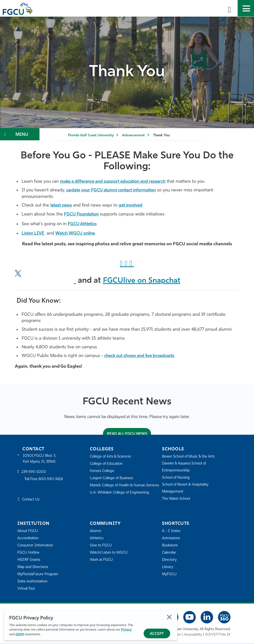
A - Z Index (171, 532)
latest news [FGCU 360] (62, 205)
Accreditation (28, 539)
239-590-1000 (34, 473)
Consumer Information (37, 546)
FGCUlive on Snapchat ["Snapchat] (142, 281)
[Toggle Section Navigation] (20, 134)
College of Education (107, 465)
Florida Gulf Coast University (91, 135)
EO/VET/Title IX (218, 635)
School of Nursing (177, 479)
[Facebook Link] (122, 264)
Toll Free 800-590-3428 (45, 480)
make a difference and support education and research (117, 182)
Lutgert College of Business (113, 479)
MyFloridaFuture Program (39, 575)
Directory (170, 561)
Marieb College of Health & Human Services (119, 489)
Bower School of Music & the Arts (190, 457)
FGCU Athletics (83, 224)
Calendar (169, 554)
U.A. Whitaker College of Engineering (121, 500)
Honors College (103, 472)
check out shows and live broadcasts (143, 356)
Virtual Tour (27, 590)
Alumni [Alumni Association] (96, 532)
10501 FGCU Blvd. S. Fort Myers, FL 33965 (40, 460)
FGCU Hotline (29, 554)
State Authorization (33, 582)
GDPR (20, 634)
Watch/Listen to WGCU (110, 554)
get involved (134, 205)
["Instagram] (127, 264)
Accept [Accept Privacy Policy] (157, 634)
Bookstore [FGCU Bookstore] (171, 546)
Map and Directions (34, 568)
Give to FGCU (101, 546)
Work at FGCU (102, 561)
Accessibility (193, 635)
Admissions (172, 539)
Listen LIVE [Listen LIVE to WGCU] (34, 233)
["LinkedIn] (132, 264)
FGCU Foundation (83, 214)
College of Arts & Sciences (111, 457)
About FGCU (28, 532)
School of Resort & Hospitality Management (187, 489)
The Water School (177, 500)
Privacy (126, 630)
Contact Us (31, 501)
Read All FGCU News (127, 434)
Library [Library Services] (168, 568)
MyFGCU (170, 575)
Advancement (133, 135)
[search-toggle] (229, 8)
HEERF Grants (29, 561)
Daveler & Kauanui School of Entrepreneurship (186, 468)
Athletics (97, 539)
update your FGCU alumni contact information (115, 190)
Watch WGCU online (79, 233)
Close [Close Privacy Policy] (169, 617)
